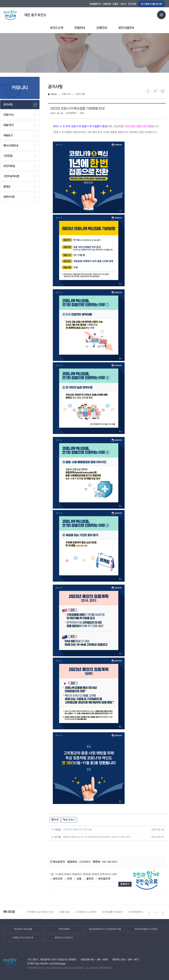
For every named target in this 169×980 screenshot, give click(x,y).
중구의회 (132, 4)
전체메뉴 (161, 15)
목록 (55, 820)
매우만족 (56, 879)
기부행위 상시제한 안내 (40, 912)
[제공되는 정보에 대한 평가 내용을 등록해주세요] (84, 884)
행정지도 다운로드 (64, 938)
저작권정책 (64, 929)
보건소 (124, 4)
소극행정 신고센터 (86, 912)
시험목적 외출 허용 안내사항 (101, 830)
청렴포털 (64, 912)
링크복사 (69, 820)
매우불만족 (103, 879)
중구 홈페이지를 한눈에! (151, 4)
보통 (78, 879)
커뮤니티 (66, 94)
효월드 (116, 4)
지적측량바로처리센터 (141, 912)
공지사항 (80, 94)
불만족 (89, 879)
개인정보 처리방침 (23, 929)
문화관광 (107, 4)
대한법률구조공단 (112, 912)
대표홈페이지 (95, 4)
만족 (68, 879)
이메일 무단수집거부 (23, 938)
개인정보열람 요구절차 (146, 929)
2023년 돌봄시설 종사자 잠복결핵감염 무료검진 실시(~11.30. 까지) (101, 837)
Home (54, 94)
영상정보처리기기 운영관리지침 (105, 929)
